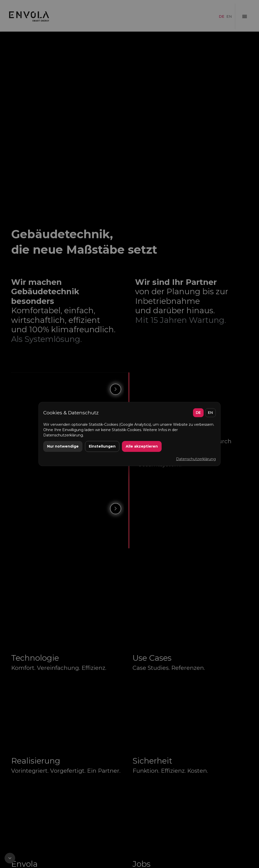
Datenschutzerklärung (196, 459)
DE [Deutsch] (198, 413)
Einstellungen (102, 446)
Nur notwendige (63, 446)
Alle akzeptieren (142, 446)
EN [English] (210, 413)
